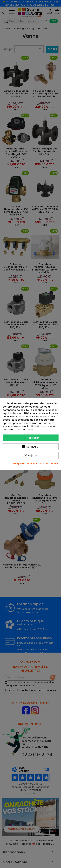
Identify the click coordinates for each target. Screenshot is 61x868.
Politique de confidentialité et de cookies (35, 464)
